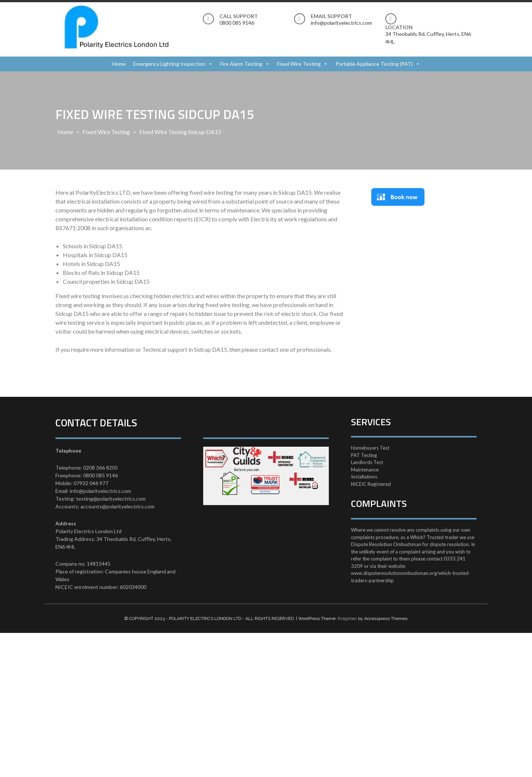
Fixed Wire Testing (299, 64)
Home (119, 64)
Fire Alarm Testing (241, 64)
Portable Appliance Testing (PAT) (374, 64)
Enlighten (347, 618)
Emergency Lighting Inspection (169, 64)
